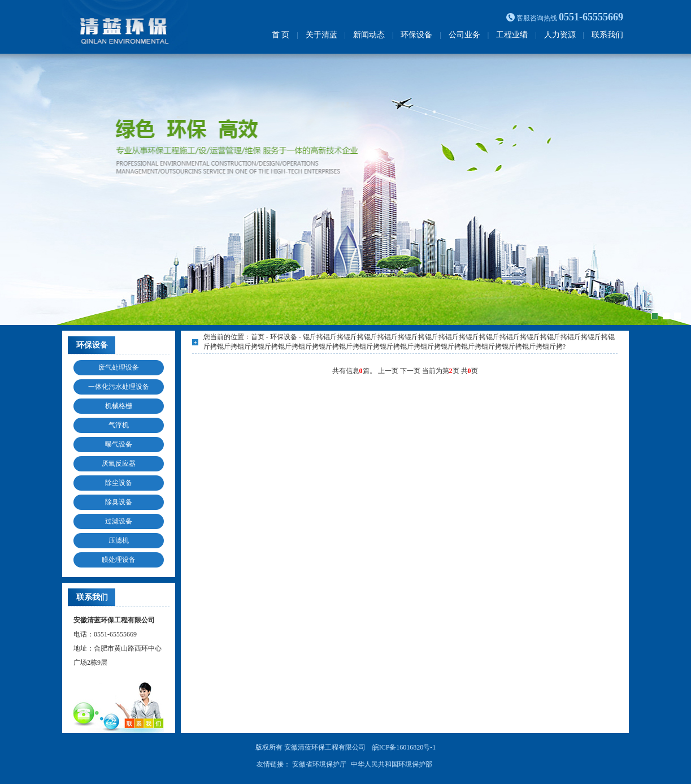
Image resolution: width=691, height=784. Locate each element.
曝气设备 (119, 444)
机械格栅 (119, 406)
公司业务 (464, 35)
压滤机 (119, 540)
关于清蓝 (321, 35)
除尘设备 (119, 483)
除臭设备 (119, 502)
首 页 (281, 35)
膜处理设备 (119, 560)
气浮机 (119, 425)
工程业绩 (512, 35)
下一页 (411, 371)
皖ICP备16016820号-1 (404, 747)
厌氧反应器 (119, 464)
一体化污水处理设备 (119, 387)
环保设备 (416, 35)
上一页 (389, 371)
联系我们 (607, 35)
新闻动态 (369, 35)
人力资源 (560, 35)
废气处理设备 (119, 367)
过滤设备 (119, 521)
